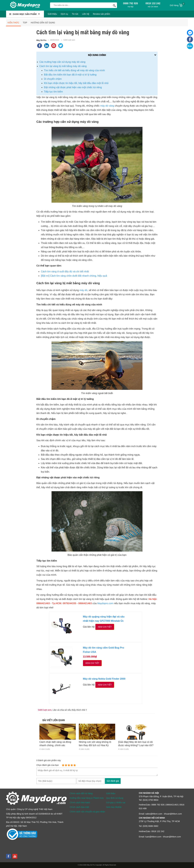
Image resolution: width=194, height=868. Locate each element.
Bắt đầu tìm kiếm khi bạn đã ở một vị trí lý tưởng (70, 75)
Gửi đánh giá (113, 781)
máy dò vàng (107, 106)
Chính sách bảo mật (79, 807)
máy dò (83, 290)
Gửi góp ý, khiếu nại (116, 803)
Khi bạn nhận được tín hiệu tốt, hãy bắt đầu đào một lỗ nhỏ (76, 83)
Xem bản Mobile (114, 807)
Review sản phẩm (101, 14)
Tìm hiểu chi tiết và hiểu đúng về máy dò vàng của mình (74, 70)
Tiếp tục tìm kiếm (53, 92)
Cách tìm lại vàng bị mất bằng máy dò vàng (63, 66)
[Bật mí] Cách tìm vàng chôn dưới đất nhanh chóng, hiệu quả (74, 276)
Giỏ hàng (177, 5)
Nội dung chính (97, 55)
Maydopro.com (105, 603)
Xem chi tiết (105, 627)
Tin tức (75, 14)
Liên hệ (86, 14)
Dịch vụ (64, 14)
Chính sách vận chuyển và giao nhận (87, 812)
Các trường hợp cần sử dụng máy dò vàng (62, 62)
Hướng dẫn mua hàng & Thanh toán (87, 798)
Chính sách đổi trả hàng (81, 793)
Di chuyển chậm (53, 79)
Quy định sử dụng (115, 798)
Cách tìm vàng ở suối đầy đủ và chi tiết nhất (65, 272)
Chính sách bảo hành (80, 803)
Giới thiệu (52, 14)
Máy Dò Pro (41, 40)
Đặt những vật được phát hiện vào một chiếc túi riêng (73, 87)
